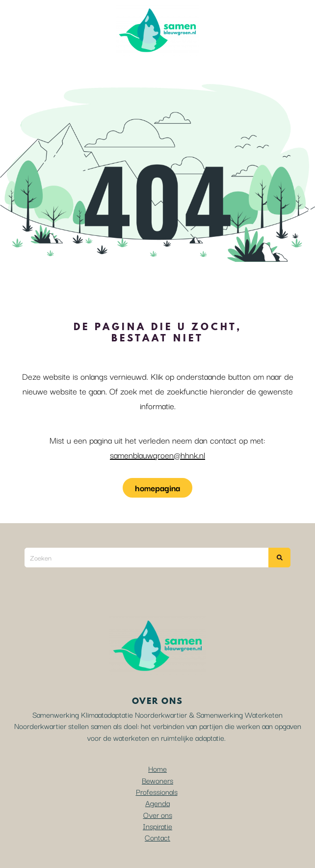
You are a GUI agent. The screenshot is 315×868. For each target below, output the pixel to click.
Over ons (158, 814)
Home (157, 768)
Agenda (157, 803)
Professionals (157, 791)
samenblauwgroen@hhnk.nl (157, 455)
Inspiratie (157, 826)
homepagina (157, 488)
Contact (157, 837)
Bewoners (157, 780)
